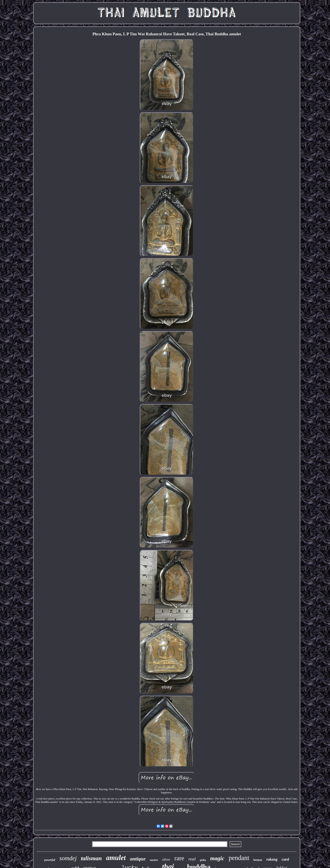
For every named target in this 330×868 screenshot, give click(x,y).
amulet (116, 858)
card (285, 859)
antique (138, 859)
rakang (272, 859)
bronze (258, 860)
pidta (203, 860)
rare (179, 858)
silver (166, 859)
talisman (91, 858)
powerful (50, 860)
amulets (154, 860)
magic (217, 858)
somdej (68, 858)
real (192, 859)
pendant (239, 858)
